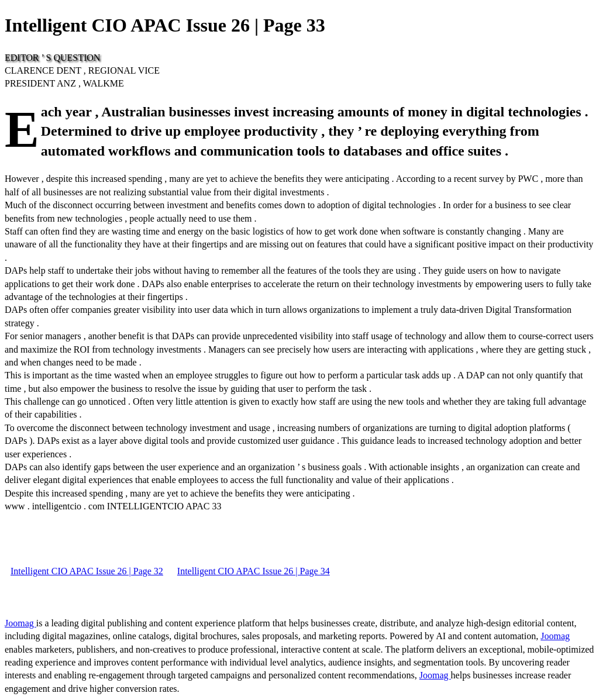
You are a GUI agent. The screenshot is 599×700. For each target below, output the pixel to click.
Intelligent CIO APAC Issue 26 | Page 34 (254, 571)
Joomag (20, 623)
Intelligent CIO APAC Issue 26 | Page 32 (87, 571)
